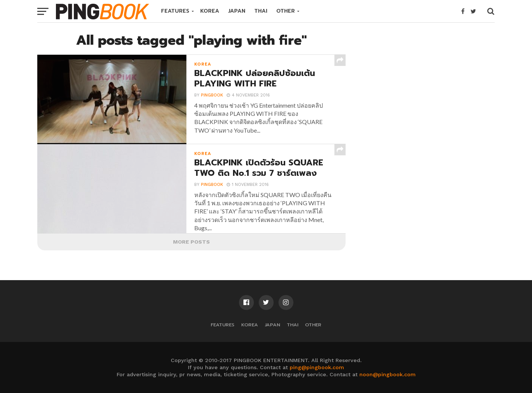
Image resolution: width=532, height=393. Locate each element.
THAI (261, 11)
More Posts (191, 242)
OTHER (286, 11)
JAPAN (237, 11)
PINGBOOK (212, 96)
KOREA (210, 11)
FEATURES (175, 11)
